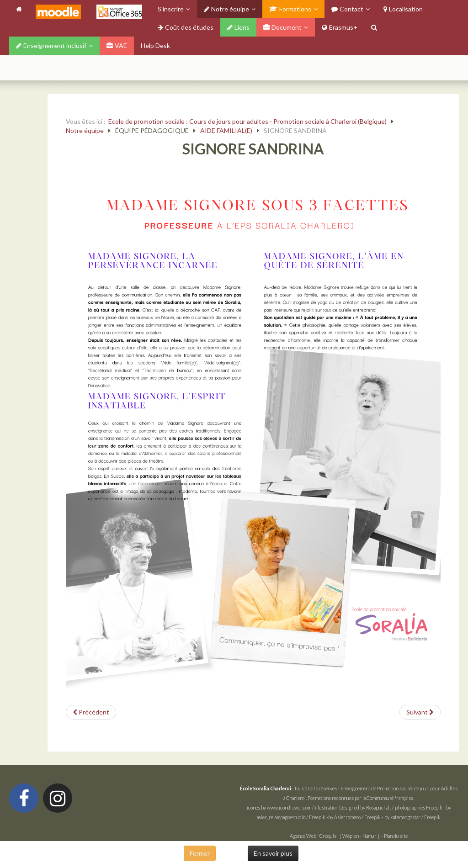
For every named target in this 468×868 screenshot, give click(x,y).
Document (282, 27)
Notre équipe (226, 9)
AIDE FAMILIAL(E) (226, 130)
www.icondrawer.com (289, 807)
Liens (238, 27)
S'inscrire (171, 9)
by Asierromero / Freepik (354, 817)
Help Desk (155, 45)
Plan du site (396, 836)
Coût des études (186, 27)
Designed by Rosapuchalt (365, 807)
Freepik (434, 807)
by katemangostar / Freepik (412, 817)
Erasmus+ (340, 27)
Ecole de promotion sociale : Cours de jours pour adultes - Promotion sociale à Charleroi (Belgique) (247, 121)
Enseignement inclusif (51, 45)
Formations (290, 9)
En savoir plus (273, 853)
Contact (347, 9)
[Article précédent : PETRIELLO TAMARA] (91, 712)
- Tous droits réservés (289, 788)
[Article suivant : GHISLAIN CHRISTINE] (420, 712)
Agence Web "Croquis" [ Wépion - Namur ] (335, 836)
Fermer (200, 853)
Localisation (403, 9)
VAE (117, 45)
